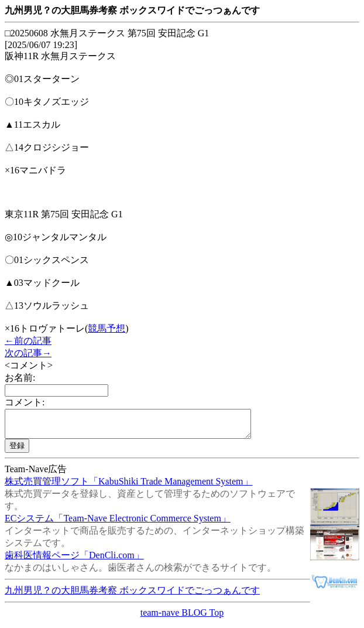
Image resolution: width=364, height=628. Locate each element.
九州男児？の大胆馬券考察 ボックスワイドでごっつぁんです (132, 595)
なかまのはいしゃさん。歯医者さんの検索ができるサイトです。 (140, 573)
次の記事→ (28, 353)
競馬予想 (107, 328)
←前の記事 (28, 341)
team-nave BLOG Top (182, 618)
